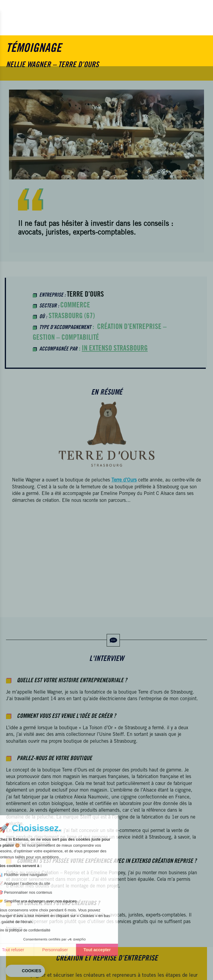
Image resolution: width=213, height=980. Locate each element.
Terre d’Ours (85, 295)
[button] (25, 971)
